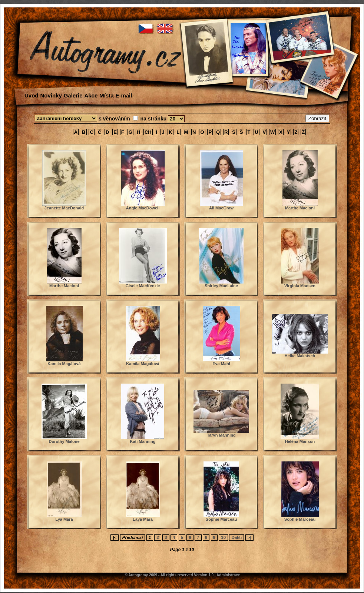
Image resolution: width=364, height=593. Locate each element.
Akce (91, 95)
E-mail (124, 95)
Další (236, 537)
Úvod (32, 95)
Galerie (73, 95)
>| (249, 537)
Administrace (228, 575)
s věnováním (115, 119)
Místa (106, 95)
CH (148, 132)
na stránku (154, 119)
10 (223, 537)
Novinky (51, 95)
